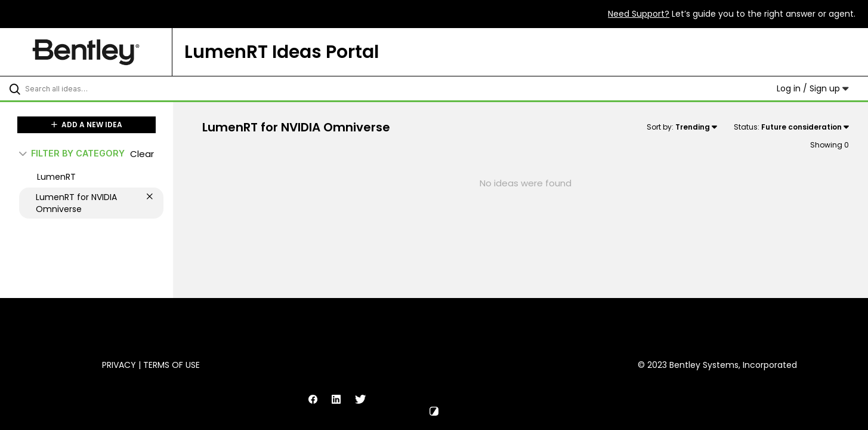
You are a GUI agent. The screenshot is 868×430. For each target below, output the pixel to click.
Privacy (119, 365)
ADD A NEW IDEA (87, 125)
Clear (142, 154)
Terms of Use (172, 365)
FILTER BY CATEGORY (72, 153)
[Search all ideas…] (102, 88)
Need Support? (639, 14)
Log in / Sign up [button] (813, 88)
